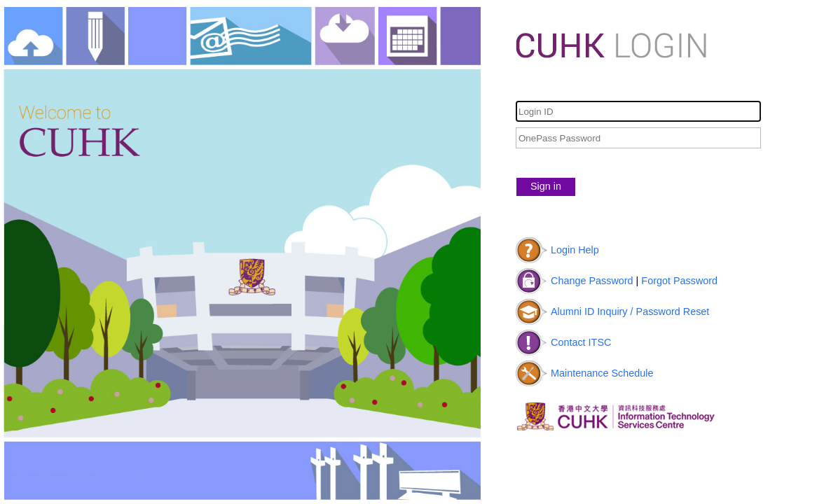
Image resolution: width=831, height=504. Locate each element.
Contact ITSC (581, 342)
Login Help (575, 250)
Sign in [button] (546, 186)
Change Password (592, 281)
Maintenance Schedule (602, 373)
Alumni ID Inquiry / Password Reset (630, 311)
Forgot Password (679, 281)
